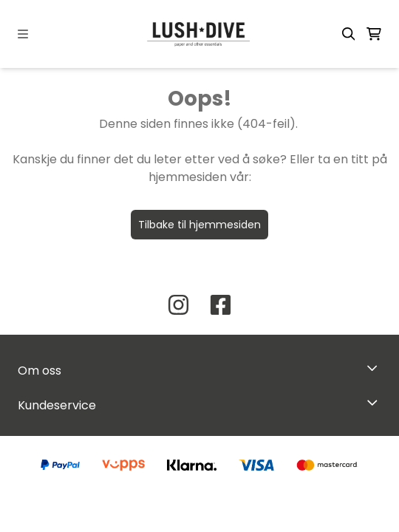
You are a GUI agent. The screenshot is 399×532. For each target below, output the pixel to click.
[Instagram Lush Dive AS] (178, 305)
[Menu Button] (23, 34)
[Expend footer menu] (375, 402)
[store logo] (199, 34)
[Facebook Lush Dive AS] (221, 305)
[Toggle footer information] (376, 367)
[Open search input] (349, 34)
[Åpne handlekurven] (374, 34)
